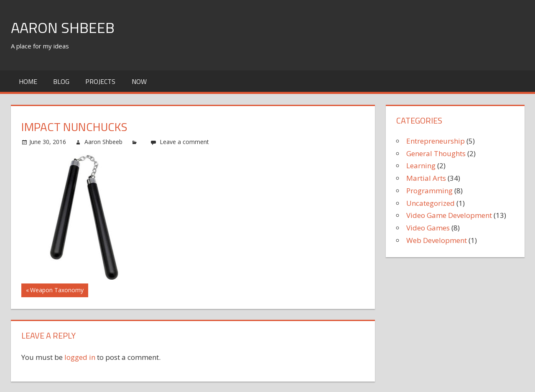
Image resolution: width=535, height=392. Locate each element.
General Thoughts (436, 153)
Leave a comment (184, 142)
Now (139, 81)
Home (28, 81)
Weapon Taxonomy (57, 291)
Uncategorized (431, 203)
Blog (61, 81)
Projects (100, 81)
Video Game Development (449, 215)
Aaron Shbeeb (63, 27)
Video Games (428, 228)
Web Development (437, 240)
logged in (80, 357)
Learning (421, 166)
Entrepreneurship (436, 141)
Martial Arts (426, 178)
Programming (429, 191)
